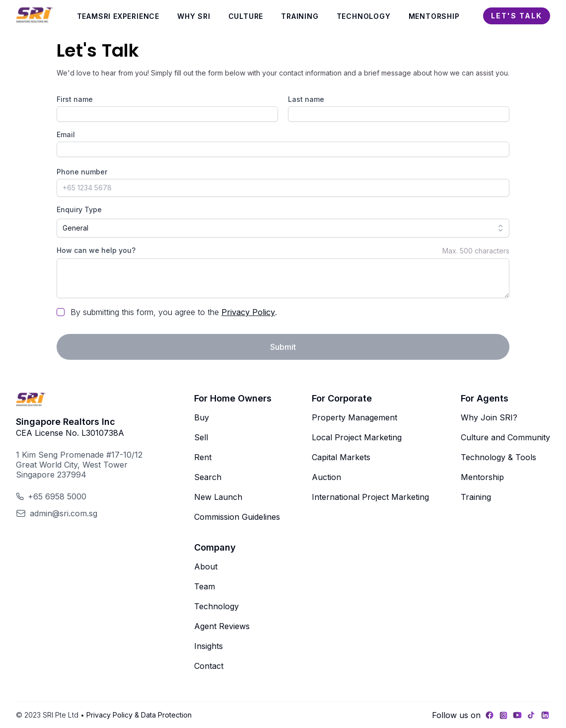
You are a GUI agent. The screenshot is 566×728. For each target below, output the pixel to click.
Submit (283, 347)
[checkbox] (61, 312)
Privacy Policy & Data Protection (139, 715)
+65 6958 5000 (57, 496)
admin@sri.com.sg (64, 513)
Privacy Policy (248, 312)
